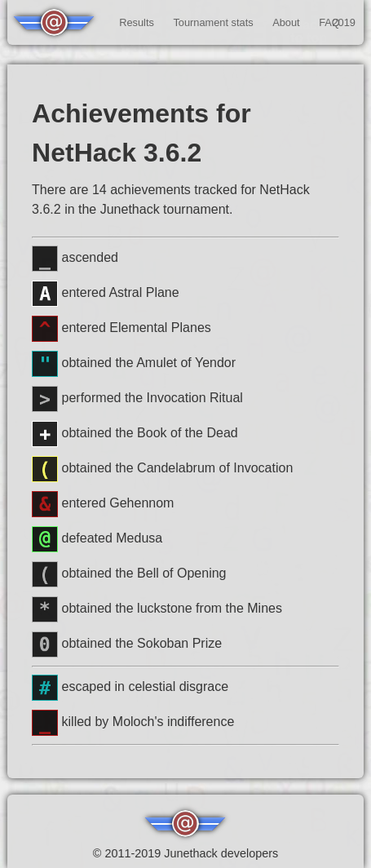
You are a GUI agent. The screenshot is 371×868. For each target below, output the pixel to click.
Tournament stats (213, 22)
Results (137, 22)
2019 (343, 22)
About (286, 22)
